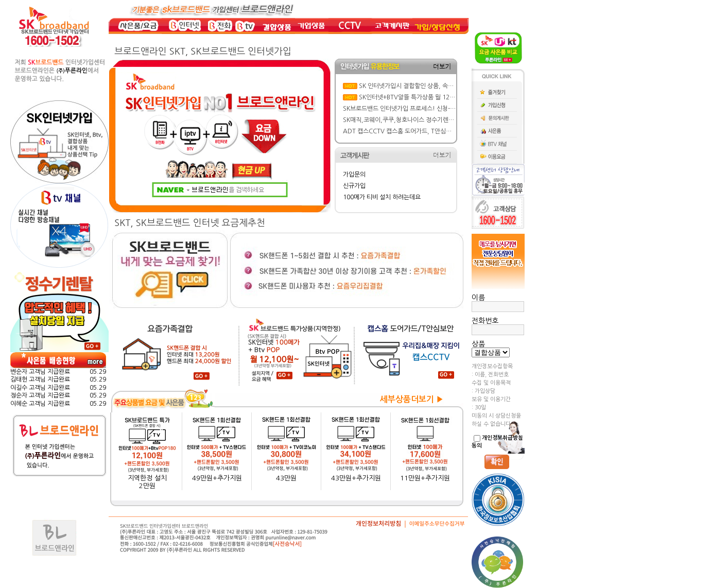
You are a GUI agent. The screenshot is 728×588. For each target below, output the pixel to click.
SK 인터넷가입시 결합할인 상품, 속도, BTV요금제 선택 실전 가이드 (444, 86)
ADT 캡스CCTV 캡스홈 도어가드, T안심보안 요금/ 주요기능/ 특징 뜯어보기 (440, 131)
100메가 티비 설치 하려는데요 (382, 197)
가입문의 (354, 175)
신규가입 (354, 186)
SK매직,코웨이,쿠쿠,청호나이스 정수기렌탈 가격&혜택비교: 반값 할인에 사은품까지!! (453, 120)
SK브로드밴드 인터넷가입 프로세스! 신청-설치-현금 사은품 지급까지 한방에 (439, 109)
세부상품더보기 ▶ (412, 399)
